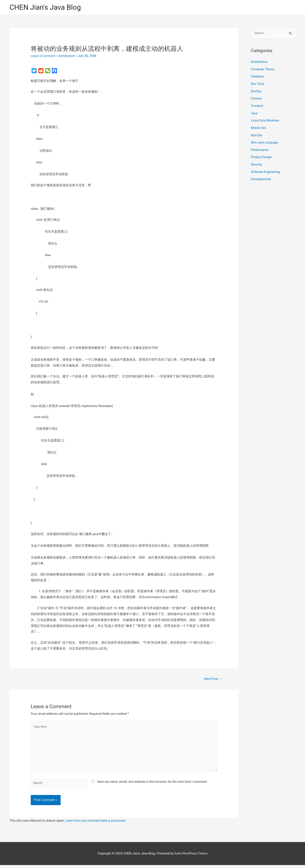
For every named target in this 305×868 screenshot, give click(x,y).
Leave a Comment (44, 56)
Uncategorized (261, 177)
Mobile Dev (259, 127)
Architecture (68, 56)
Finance (256, 98)
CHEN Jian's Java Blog (47, 8)
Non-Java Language (265, 141)
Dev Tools (258, 84)
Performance (260, 148)
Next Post (213, 679)
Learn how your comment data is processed (97, 824)
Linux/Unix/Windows (266, 120)
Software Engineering (266, 170)
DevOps (256, 91)
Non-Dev (257, 134)
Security (257, 162)
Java (254, 112)
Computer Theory (263, 69)
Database (258, 77)
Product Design (262, 155)
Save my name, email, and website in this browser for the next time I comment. (152, 784)
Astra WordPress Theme (191, 856)
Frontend (257, 105)
